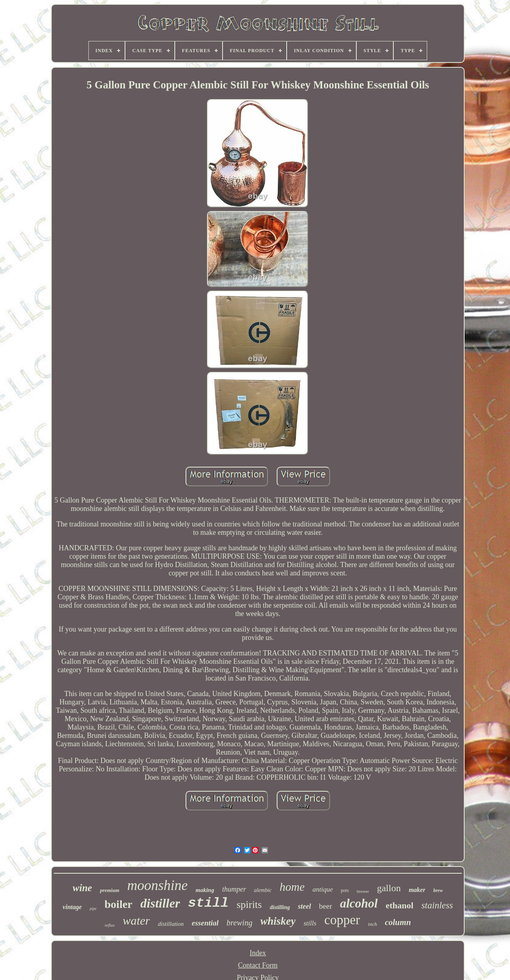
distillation (171, 924)
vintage (72, 907)
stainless (437, 905)
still (208, 903)
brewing (239, 923)
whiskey (278, 921)
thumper (234, 889)
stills (310, 923)
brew (438, 890)
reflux (110, 925)
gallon (389, 888)
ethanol (400, 905)
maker (417, 890)
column (398, 922)
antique (323, 889)
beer (325, 906)
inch (372, 924)
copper (342, 920)
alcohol (359, 903)
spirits (249, 905)
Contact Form (258, 965)
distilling (280, 907)
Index (258, 953)
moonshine (158, 885)
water (136, 920)
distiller (160, 903)
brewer (363, 891)
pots (345, 890)
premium (109, 890)
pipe (93, 909)
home (292, 887)
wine (83, 888)
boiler (119, 904)
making (205, 890)
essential (205, 923)
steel (304, 906)
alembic (263, 890)
